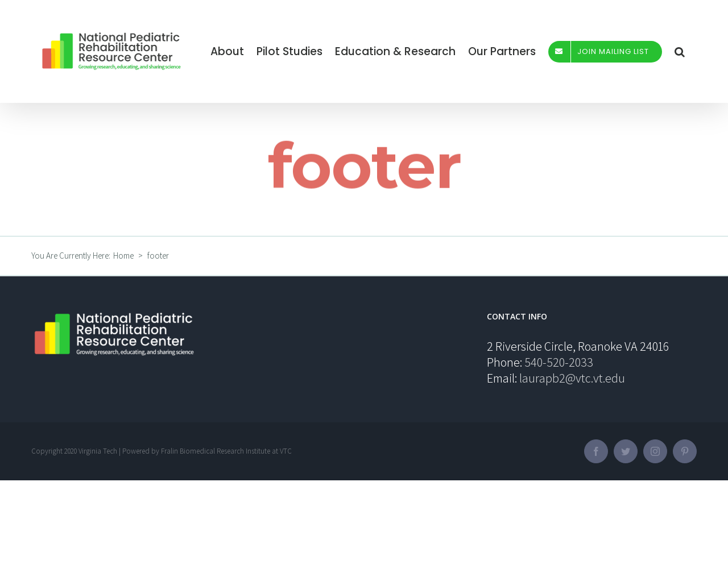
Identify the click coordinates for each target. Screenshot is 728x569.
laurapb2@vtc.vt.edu (572, 378)
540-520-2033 (559, 362)
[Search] (680, 51)
